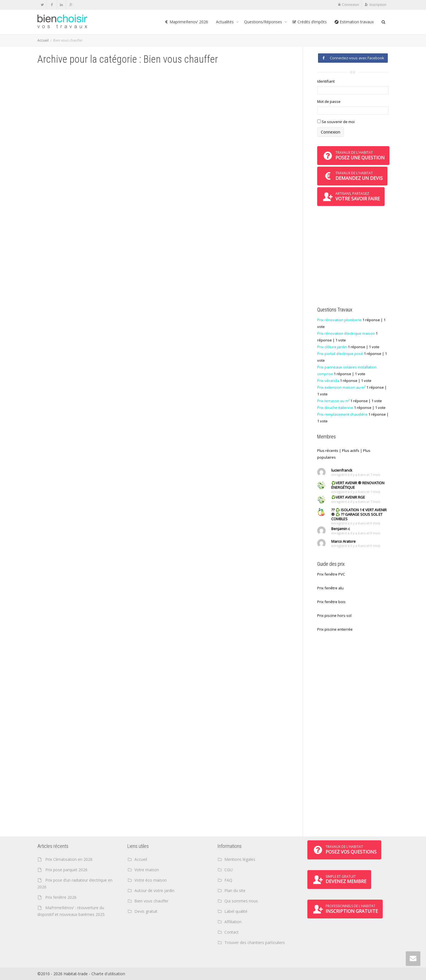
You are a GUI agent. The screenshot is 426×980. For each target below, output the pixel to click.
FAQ (228, 880)
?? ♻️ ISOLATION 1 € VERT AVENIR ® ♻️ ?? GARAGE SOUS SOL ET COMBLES (359, 514)
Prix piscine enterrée (335, 629)
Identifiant (326, 81)
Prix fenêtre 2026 (61, 897)
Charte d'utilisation (108, 974)
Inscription (378, 5)
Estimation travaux (354, 22)
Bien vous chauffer (151, 901)
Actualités (225, 22)
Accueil (43, 40)
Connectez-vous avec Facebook (353, 58)
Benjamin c (341, 529)
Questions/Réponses (264, 22)
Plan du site (235, 890)
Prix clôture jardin (332, 347)
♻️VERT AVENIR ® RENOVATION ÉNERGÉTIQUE (358, 485)
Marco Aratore (343, 541)
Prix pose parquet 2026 (66, 870)
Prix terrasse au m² (333, 401)
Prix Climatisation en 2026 (69, 859)
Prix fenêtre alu (330, 588)
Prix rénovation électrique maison (346, 333)
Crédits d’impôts (310, 22)
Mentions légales (240, 859)
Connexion (351, 5)
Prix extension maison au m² (341, 387)
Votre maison (147, 870)
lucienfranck (342, 470)
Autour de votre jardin (154, 890)
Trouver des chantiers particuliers (255, 942)
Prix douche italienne (335, 408)
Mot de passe (329, 101)
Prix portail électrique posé (340, 354)
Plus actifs (351, 451)
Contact (232, 932)
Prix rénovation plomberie (339, 320)
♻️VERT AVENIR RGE (348, 497)
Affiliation (233, 922)
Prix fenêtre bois (331, 602)
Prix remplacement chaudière (342, 414)
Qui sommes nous (241, 901)
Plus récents (328, 451)
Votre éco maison (151, 880)
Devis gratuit (146, 911)
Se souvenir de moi (336, 122)
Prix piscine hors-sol (334, 615)
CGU (228, 870)
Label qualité (236, 911)
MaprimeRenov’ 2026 (186, 22)
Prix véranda (328, 381)
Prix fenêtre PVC (331, 574)
